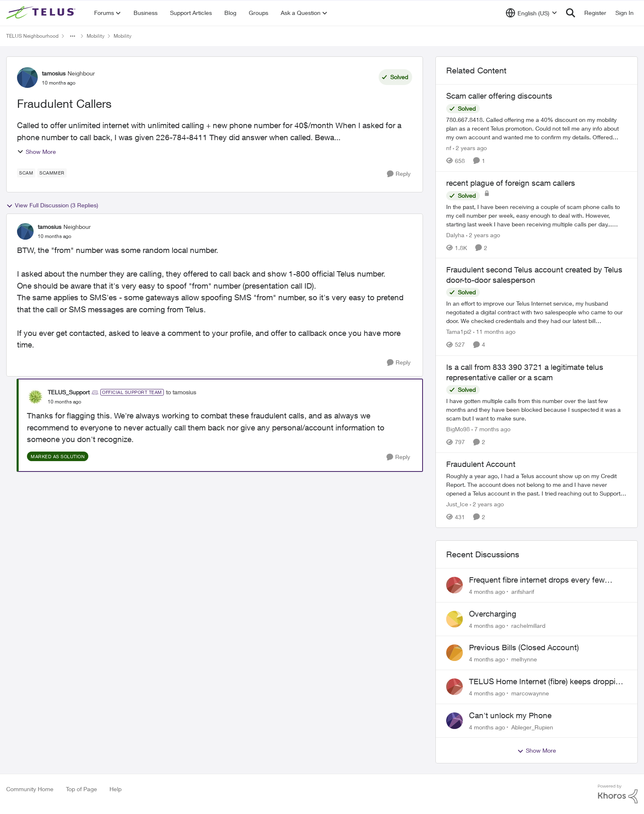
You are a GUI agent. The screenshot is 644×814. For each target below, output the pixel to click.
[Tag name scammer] (52, 173)
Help (115, 789)
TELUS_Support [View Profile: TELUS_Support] (69, 392)
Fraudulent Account (481, 464)
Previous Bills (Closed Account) (524, 647)
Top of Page (81, 789)
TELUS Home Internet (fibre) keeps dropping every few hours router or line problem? (547, 682)
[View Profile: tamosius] (27, 78)
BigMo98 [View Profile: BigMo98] (458, 429)
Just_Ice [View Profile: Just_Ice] (457, 504)
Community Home (30, 789)
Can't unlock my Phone (510, 715)
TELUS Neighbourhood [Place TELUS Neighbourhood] (32, 36)
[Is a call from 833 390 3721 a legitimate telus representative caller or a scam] (537, 409)
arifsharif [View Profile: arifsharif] (523, 592)
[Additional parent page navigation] (73, 36)
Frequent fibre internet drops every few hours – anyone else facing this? (537, 580)
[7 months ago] (491, 429)
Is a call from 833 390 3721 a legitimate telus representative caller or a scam (525, 372)
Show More (36, 152)
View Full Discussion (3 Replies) (52, 205)
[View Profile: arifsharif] (454, 585)
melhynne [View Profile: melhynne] (524, 659)
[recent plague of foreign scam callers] (537, 215)
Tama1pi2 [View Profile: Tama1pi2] (459, 332)
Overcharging (493, 614)
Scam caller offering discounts (499, 96)
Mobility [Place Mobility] (96, 36)
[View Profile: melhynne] (454, 653)
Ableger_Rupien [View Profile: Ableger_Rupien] (532, 727)
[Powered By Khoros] (618, 794)
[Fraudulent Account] (537, 485)
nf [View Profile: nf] (449, 148)
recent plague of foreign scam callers (511, 183)
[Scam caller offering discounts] (537, 128)
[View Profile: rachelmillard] (454, 619)
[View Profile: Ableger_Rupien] (454, 721)
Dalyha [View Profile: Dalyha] (455, 234)
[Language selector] (531, 13)
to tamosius (181, 392)
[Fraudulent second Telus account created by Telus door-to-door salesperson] (537, 312)
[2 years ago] (470, 148)
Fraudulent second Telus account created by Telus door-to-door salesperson (534, 275)
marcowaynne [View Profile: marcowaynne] (530, 693)
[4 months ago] (487, 592)
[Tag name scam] (26, 173)
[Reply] (399, 174)
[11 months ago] (494, 332)
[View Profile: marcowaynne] (454, 687)
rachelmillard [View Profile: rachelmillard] (528, 625)
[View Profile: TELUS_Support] (35, 397)
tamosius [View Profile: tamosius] (54, 73)
